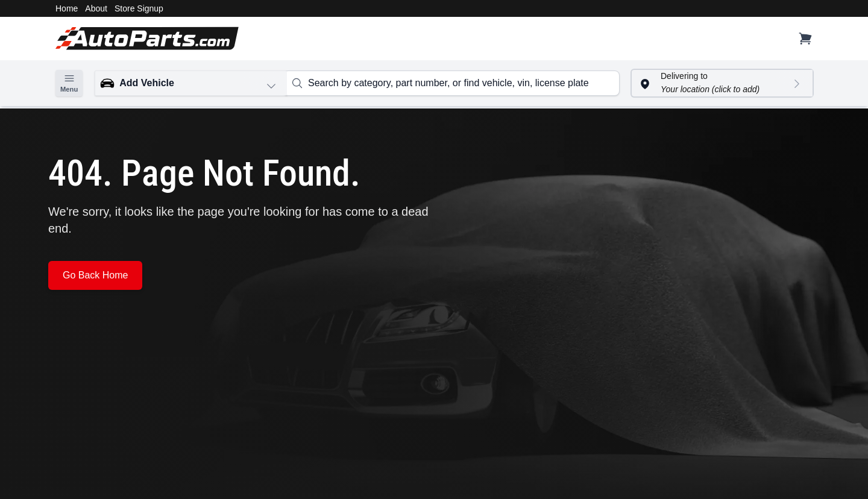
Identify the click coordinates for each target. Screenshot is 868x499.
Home (67, 8)
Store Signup (139, 8)
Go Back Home (95, 275)
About (96, 8)
